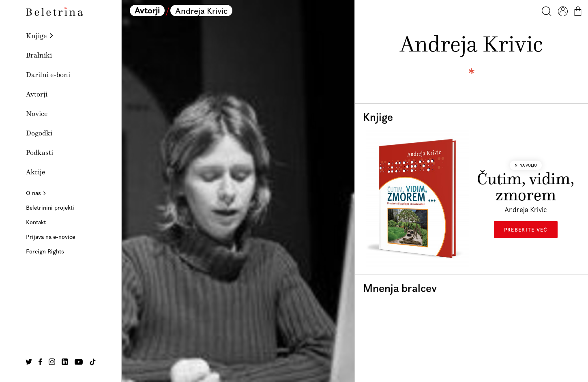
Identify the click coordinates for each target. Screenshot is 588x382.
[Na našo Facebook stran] (40, 362)
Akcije (35, 172)
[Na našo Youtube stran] (79, 362)
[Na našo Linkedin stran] (65, 362)
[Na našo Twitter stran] (29, 362)
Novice (37, 114)
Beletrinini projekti (50, 207)
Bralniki (39, 55)
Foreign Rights (45, 251)
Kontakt (36, 222)
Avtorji (37, 94)
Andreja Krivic (201, 11)
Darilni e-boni (48, 75)
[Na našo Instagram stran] (52, 362)
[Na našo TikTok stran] (93, 362)
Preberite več (526, 230)
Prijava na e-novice (50, 237)
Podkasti (40, 152)
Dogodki (39, 133)
